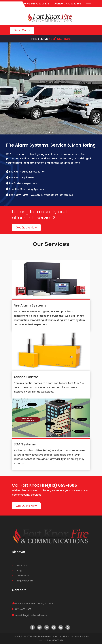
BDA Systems (25, 444)
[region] (51, 88)
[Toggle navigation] (88, 4)
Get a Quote (22, 30)
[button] (50, 132)
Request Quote (25, 581)
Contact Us (23, 576)
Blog (19, 571)
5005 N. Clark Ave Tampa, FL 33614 (34, 604)
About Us (22, 565)
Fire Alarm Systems (30, 305)
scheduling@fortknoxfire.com (32, 615)
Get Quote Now (26, 227)
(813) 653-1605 (60, 39)
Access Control (26, 377)
